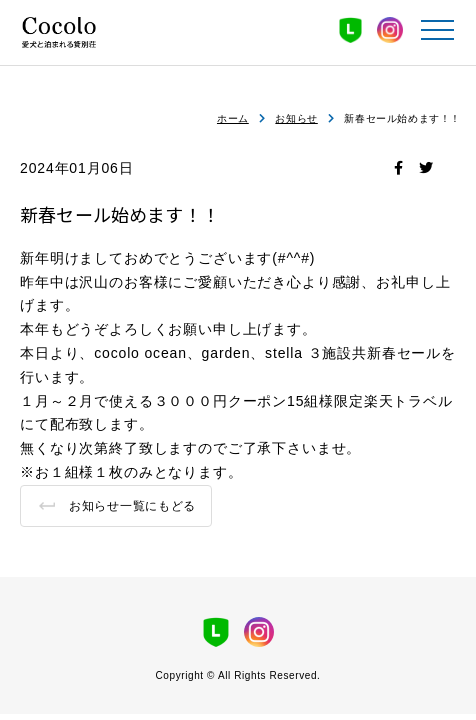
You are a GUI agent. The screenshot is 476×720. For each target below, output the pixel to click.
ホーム (233, 118)
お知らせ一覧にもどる (132, 506)
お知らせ (296, 118)
